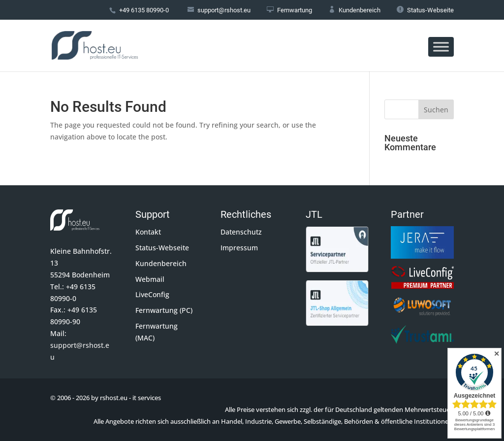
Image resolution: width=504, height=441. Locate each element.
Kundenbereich (354, 10)
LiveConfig (152, 294)
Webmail (150, 279)
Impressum (239, 248)
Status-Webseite (425, 10)
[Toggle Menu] (441, 47)
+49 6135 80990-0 (144, 10)
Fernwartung (289, 10)
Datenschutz (241, 232)
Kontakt (148, 232)
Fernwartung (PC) (164, 310)
